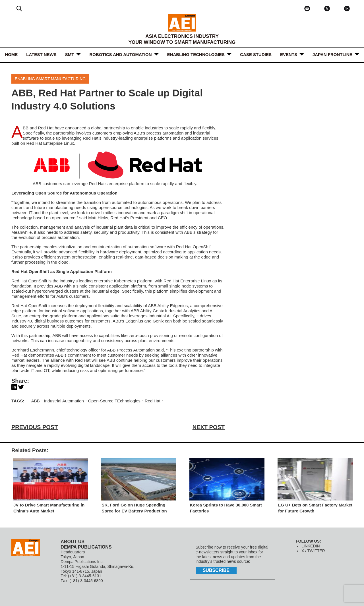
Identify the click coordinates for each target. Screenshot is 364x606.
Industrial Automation (64, 401)
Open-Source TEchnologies (114, 401)
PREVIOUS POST (35, 427)
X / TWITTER (313, 551)
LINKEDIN (311, 546)
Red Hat (46, 128)
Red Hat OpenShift (194, 247)
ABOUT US (73, 542)
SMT (70, 54)
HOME (11, 54)
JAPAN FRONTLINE (332, 54)
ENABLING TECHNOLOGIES (196, 54)
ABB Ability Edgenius (168, 306)
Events (289, 54)
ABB (26, 128)
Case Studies (256, 54)
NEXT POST (209, 427)
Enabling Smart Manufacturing (50, 79)
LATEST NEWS (41, 54)
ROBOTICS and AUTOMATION (120, 54)
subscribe (216, 570)
